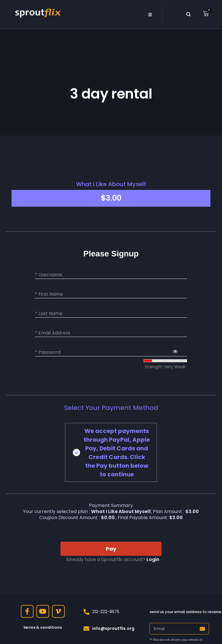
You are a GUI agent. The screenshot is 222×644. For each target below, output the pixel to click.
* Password (48, 352)
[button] (150, 14)
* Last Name (49, 314)
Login (153, 559)
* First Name (49, 294)
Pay (111, 549)
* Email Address (53, 333)
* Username (49, 275)
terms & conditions (43, 627)
